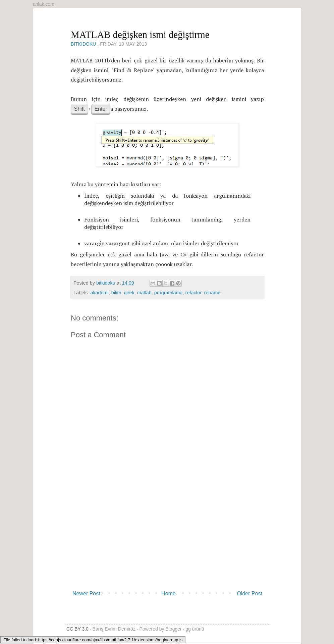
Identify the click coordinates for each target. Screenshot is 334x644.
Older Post (249, 593)
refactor (193, 293)
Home (169, 593)
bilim (116, 293)
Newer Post (86, 593)
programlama (169, 293)
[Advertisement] (167, 537)
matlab (144, 293)
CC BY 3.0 (77, 629)
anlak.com (44, 4)
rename (212, 293)
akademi (99, 293)
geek (129, 293)
